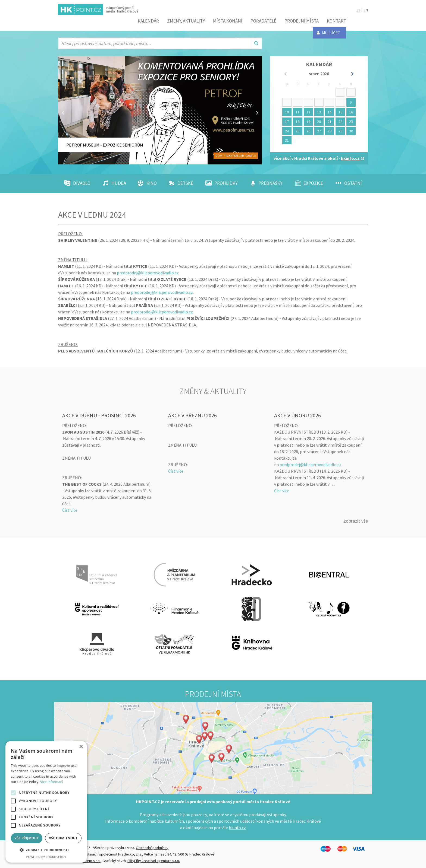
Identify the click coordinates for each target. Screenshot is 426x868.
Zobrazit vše (356, 521)
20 (319, 122)
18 (297, 122)
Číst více (70, 510)
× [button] (81, 747)
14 (330, 112)
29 (340, 131)
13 (319, 112)
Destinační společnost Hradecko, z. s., (113, 854)
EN (366, 10)
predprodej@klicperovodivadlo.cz (148, 273)
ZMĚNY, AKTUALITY (186, 21)
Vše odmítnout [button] (63, 838)
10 (287, 112)
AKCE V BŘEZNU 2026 (192, 415)
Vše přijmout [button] (26, 838)
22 (340, 122)
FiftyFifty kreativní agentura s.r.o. (154, 861)
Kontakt (336, 21)
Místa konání (228, 21)
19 (308, 122)
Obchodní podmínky (152, 848)
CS (358, 10)
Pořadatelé (263, 21)
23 (351, 122)
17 (287, 122)
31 (287, 140)
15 (340, 112)
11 (297, 112)
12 (308, 112)
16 (351, 112)
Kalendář (148, 21)
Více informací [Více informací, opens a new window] (51, 782)
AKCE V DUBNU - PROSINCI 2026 (99, 415)
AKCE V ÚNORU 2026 (297, 415)
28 (330, 131)
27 (319, 131)
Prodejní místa (302, 21)
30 (351, 131)
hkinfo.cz (237, 828)
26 (308, 131)
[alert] (46, 802)
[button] (46, 850)
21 (330, 122)
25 (297, 131)
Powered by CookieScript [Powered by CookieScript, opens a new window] (46, 857)
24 (287, 131)
